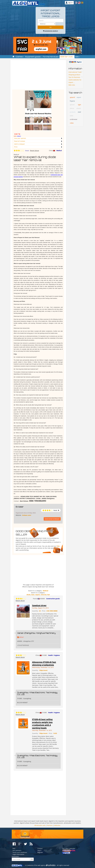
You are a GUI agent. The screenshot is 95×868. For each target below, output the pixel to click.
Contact (40, 848)
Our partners (17, 850)
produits (73, 112)
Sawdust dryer (39, 605)
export (79, 97)
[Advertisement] (38, 76)
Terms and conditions (20, 852)
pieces (72, 108)
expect (38, 595)
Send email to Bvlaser (52, 519)
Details (27, 151)
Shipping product (74, 75)
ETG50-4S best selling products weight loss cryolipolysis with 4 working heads (42, 724)
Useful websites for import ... (75, 81)
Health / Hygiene (54, 655)
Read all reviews (20, 141)
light (79, 105)
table (72, 116)
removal (44, 595)
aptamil (72, 97)
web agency (42, 865)
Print (16, 147)
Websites (57, 825)
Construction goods (53, 599)
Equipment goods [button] (33, 57)
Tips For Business (74, 77)
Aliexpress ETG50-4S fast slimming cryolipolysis (44, 664)
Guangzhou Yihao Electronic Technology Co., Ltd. (37, 693)
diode (28, 595)
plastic (79, 108)
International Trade (75, 72)
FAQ (58, 546)
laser (33, 595)
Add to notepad (19, 144)
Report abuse (35, 151)
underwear (74, 119)
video (72, 123)
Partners (50, 825)
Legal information (18, 854)
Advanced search (50, 31)
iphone (72, 105)
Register (40, 852)
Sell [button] (77, 57)
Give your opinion (20, 138)
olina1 (22, 637)
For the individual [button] (51, 57)
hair (48, 595)
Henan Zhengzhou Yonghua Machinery (36, 633)
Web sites (72, 85)
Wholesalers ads (40, 825)
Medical (59, 151)
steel (79, 112)
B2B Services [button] (67, 57)
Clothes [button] (20, 57)
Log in (39, 850)
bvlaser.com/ (27, 515)
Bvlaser (20, 507)
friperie (72, 101)
